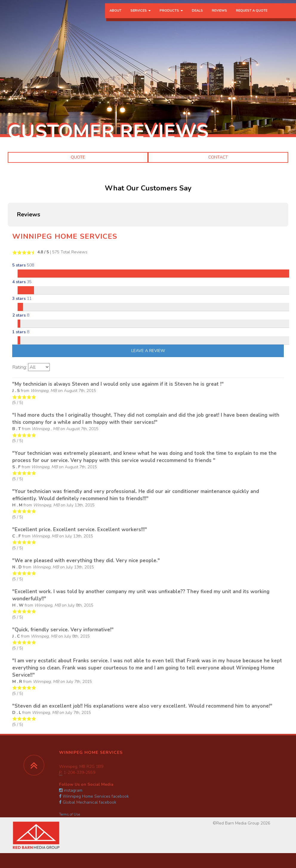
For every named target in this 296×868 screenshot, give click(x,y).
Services (141, 16)
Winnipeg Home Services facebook (94, 796)
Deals (197, 16)
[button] (8, 232)
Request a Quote (252, 16)
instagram (71, 790)
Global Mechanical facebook (88, 802)
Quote (78, 157)
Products (171, 16)
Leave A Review (148, 351)
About (115, 16)
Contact (218, 157)
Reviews (219, 16)
